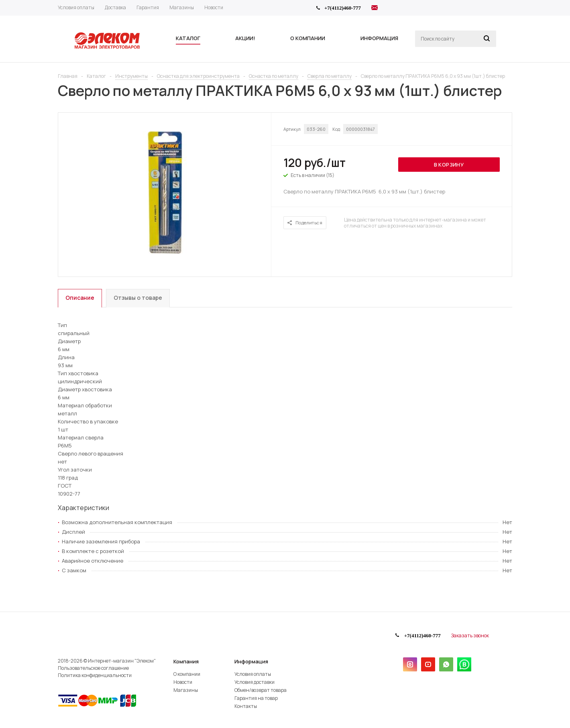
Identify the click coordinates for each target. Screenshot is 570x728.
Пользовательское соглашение (93, 668)
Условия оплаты (253, 674)
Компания (186, 661)
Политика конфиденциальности (95, 675)
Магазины (186, 690)
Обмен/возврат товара (261, 690)
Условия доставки (254, 682)
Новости (183, 682)
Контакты (246, 706)
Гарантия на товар (256, 698)
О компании (187, 674)
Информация (251, 661)
